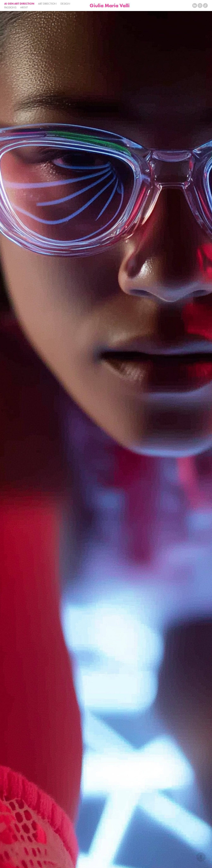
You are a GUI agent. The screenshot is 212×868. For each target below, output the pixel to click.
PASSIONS (10, 7)
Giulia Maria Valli (110, 5)
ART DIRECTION (47, 4)
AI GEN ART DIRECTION (19, 4)
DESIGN (65, 4)
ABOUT (24, 7)
